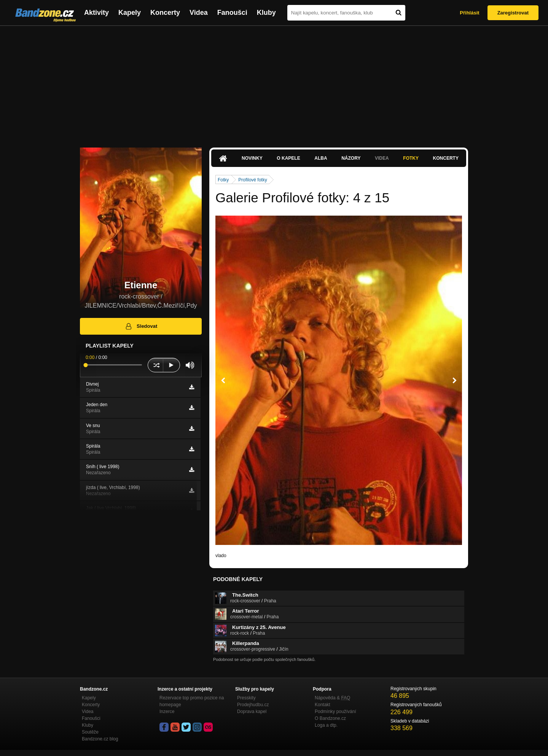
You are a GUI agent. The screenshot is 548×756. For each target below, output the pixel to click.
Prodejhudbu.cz (253, 705)
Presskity (246, 698)
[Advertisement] (274, 83)
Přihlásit (469, 13)
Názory (351, 158)
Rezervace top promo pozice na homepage (192, 701)
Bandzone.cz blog (100, 739)
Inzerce (167, 712)
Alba (321, 158)
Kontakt (323, 705)
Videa (199, 13)
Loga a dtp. (326, 725)
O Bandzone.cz (330, 718)
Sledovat (141, 326)
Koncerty (165, 13)
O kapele (288, 158)
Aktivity (96, 13)
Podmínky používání (335, 712)
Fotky (411, 158)
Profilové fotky (252, 180)
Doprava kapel (252, 712)
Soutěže (90, 732)
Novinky (252, 158)
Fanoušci (232, 13)
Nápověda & (332, 698)
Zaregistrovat (513, 13)
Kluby (266, 13)
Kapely (130, 13)
